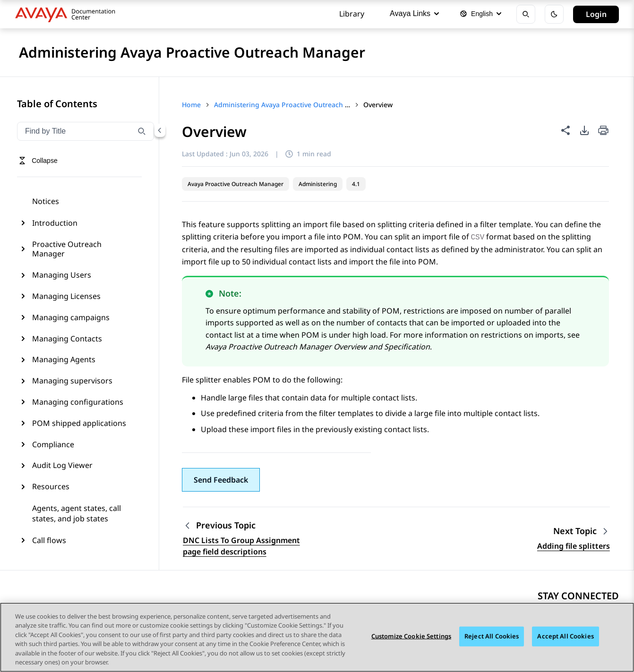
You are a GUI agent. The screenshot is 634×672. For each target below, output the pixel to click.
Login (596, 14)
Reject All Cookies (492, 637)
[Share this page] (565, 130)
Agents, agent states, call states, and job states (77, 513)
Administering (318, 184)
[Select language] (480, 14)
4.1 (356, 184)
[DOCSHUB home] (68, 14)
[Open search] (526, 14)
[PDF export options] (584, 130)
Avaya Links (414, 13)
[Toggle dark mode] (554, 14)
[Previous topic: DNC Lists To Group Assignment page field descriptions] (242, 525)
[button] (221, 480)
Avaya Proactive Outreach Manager (236, 184)
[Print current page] (603, 131)
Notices (46, 201)
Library (352, 14)
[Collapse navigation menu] (160, 130)
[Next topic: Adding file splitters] (582, 531)
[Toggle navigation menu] (38, 161)
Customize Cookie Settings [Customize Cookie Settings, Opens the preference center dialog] (411, 637)
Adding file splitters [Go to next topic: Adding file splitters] (574, 546)
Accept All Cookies (565, 637)
